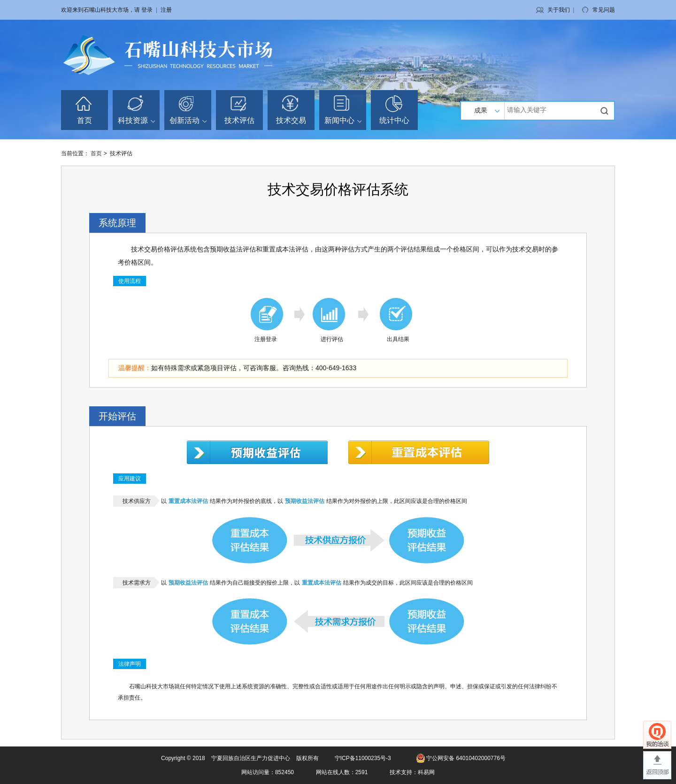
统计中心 (394, 120)
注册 (166, 10)
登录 (147, 10)
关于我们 (559, 10)
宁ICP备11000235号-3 (363, 758)
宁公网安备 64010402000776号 (466, 758)
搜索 (606, 111)
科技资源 (136, 120)
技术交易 (291, 120)
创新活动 (188, 120)
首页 (84, 120)
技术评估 (239, 120)
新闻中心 (343, 120)
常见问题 (604, 10)
